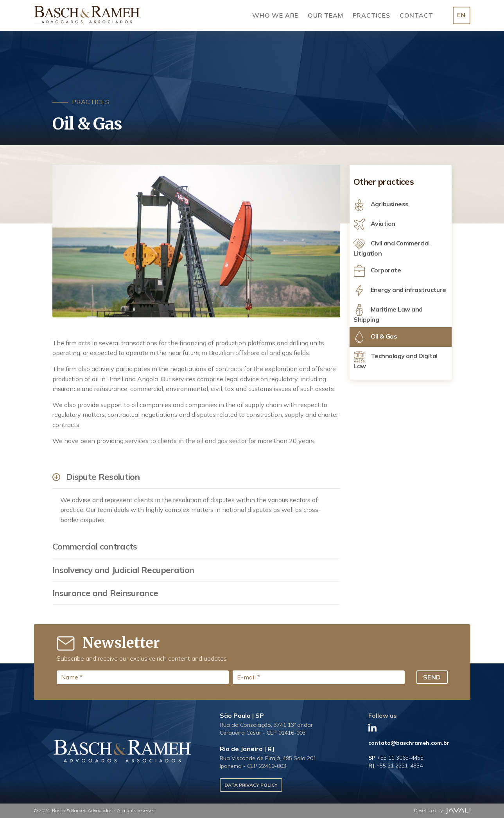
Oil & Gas (375, 337)
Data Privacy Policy (251, 785)
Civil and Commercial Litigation (392, 248)
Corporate (377, 271)
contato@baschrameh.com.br (409, 743)
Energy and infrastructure (400, 290)
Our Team (325, 15)
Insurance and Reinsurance (105, 593)
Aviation (374, 224)
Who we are (275, 15)
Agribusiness (381, 205)
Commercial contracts (95, 546)
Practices (371, 15)
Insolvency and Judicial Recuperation (123, 570)
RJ (395, 766)
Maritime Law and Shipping (388, 314)
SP (396, 758)
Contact (416, 15)
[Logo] (87, 15)
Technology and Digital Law (395, 360)
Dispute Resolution (103, 477)
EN (461, 15)
